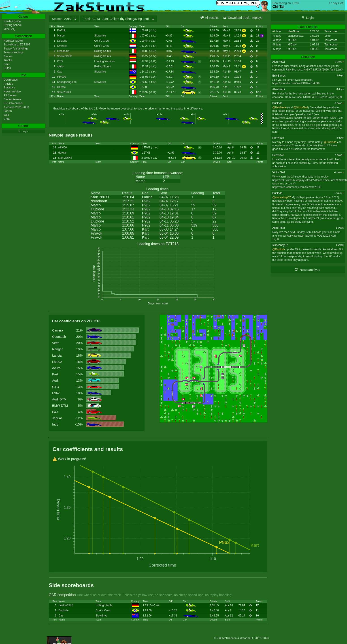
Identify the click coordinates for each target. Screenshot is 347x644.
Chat (7, 119)
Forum (8, 111)
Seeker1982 (64, 56)
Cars (7, 64)
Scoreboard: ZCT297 (17, 44)
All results (212, 18)
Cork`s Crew (102, 41)
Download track (239, 18)
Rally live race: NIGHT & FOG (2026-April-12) (313, 70)
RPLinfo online (13, 103)
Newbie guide (12, 21)
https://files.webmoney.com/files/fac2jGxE (297, 187)
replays (257, 18)
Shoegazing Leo (67, 82)
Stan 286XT (64, 92)
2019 (62, 19)
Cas (59, 72)
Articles (8, 84)
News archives (310, 270)
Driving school (13, 25)
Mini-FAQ (10, 29)
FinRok (61, 30)
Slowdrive (100, 36)
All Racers (10, 95)
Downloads (11, 80)
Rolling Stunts (102, 51)
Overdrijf (62, 46)
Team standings (14, 52)
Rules (7, 68)
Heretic (61, 87)
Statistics (9, 87)
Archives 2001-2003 (16, 107)
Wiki (6, 115)
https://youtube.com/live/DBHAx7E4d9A (296, 83)
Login (310, 18)
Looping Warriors (104, 61)
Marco (61, 36)
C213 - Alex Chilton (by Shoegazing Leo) (116, 19)
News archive (12, 91)
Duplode (62, 41)
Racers (8, 56)
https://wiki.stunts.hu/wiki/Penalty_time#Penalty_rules (304, 118)
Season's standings (16, 48)
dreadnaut (63, 51)
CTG (60, 61)
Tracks (8, 60)
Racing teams (12, 99)
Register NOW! (13, 41)
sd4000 (61, 77)
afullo (60, 66)
